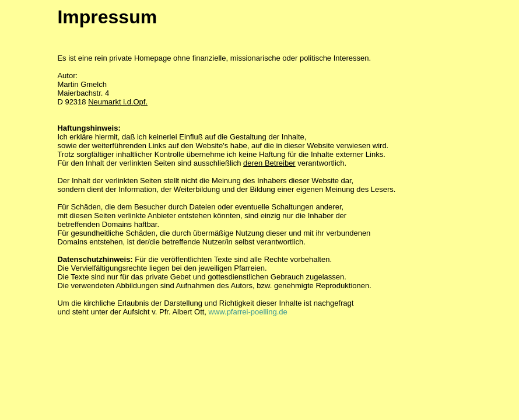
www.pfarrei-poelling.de (248, 312)
